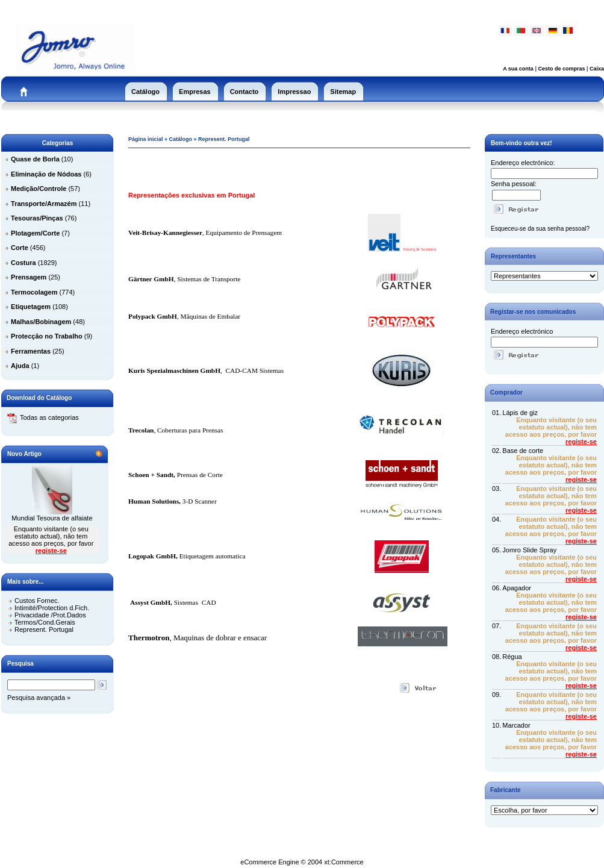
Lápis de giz (520, 413)
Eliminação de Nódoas (46, 174)
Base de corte (523, 451)
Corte (20, 248)
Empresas (195, 92)
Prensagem (29, 277)
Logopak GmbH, (153, 556)
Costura (23, 263)
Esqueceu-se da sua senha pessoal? (540, 229)
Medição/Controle (39, 189)
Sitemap (343, 92)
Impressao (294, 92)
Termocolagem (34, 292)
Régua (512, 657)
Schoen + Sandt (151, 475)
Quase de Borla (35, 159)
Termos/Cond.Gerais (45, 622)
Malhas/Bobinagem (41, 322)
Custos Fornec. (37, 601)
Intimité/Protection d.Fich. (52, 608)
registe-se (51, 551)
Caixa (597, 69)
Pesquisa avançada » (39, 698)
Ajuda (20, 366)
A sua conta (518, 69)
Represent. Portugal (44, 629)
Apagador (517, 588)
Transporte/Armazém (44, 204)
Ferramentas (31, 351)
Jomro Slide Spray (529, 550)
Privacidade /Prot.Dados (50, 615)
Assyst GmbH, (151, 602)
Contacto (244, 92)
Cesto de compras (561, 69)
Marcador (516, 725)
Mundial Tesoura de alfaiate (52, 518)
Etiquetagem (31, 307)
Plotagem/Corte (35, 233)
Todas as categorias (43, 417)
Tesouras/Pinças (37, 218)
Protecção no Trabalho (47, 336)
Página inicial (146, 139)
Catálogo (145, 92)
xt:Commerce (344, 862)
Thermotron (149, 638)
